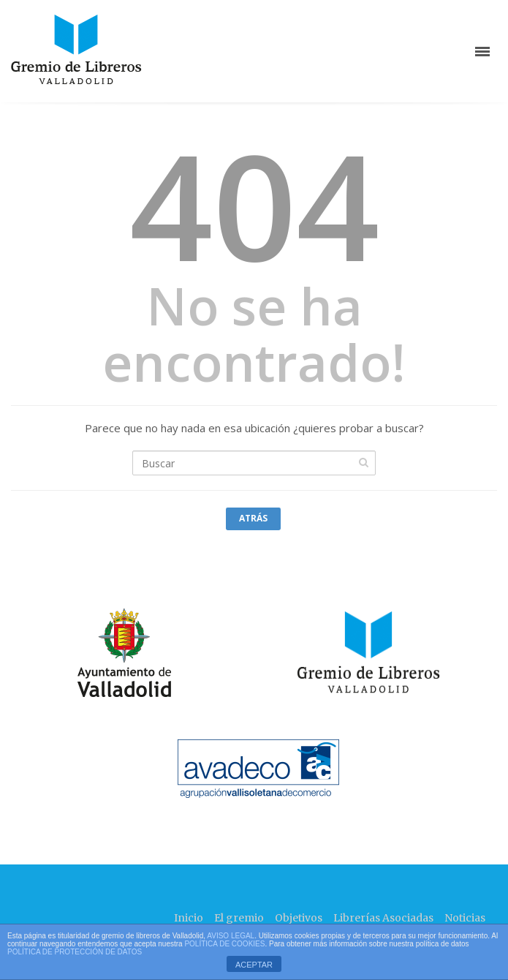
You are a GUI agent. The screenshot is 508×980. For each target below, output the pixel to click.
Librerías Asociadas (383, 918)
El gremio (239, 918)
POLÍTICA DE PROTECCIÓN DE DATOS (75, 952)
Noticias (465, 918)
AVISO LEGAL (231, 936)
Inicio (189, 918)
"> (109, 657)
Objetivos (299, 918)
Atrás (253, 518)
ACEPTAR (254, 965)
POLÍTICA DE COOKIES (224, 944)
